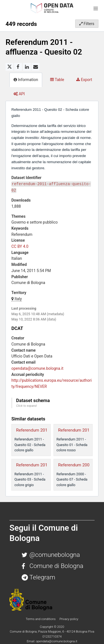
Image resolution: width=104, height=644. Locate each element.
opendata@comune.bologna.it (37, 368)
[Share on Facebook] (18, 67)
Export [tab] (84, 80)
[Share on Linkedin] (27, 67)
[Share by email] (35, 67)
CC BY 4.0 (20, 246)
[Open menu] (96, 8)
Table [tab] (57, 80)
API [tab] (19, 94)
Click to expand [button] (26, 406)
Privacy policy (69, 619)
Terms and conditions (41, 619)
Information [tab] (26, 80)
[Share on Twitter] (9, 67)
